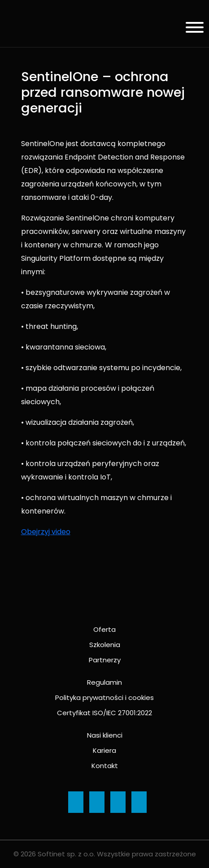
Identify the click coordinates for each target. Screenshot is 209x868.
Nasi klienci (105, 735)
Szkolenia (105, 645)
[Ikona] (76, 802)
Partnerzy (105, 660)
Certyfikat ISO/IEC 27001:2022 (104, 713)
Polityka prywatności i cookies (104, 697)
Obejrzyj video (46, 532)
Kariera (104, 750)
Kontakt (105, 766)
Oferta (104, 629)
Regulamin (104, 682)
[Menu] (191, 29)
